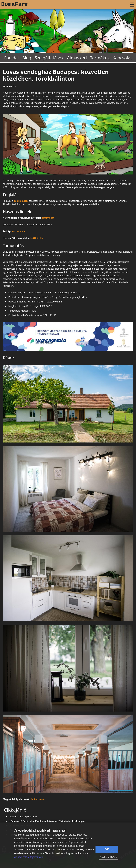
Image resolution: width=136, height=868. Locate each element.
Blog (27, 58)
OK (107, 849)
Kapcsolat (122, 58)
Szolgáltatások (49, 58)
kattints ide (48, 218)
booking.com (21, 201)
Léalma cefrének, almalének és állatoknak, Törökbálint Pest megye (47, 821)
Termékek (100, 58)
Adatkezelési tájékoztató (29, 857)
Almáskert (77, 58)
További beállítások (109, 857)
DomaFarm (15, 4)
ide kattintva (37, 799)
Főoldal (11, 58)
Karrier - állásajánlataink (24, 817)
